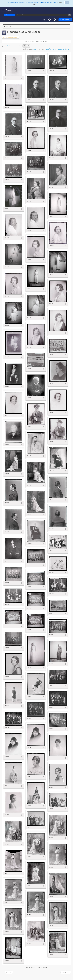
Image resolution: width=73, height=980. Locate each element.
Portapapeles (44, 20)
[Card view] (24, 46)
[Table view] (28, 46)
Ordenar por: (27, 49)
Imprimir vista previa (10, 46)
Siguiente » (66, 972)
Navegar (9, 15)
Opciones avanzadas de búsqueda (37, 41)
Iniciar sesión (65, 20)
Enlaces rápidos (55, 20)
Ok (67, 3)
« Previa (9, 972)
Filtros (7, 26)
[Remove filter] (18, 37)
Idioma (50, 20)
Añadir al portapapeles (21, 78)
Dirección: (42, 49)
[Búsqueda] (43, 15)
